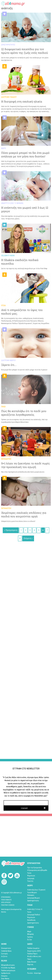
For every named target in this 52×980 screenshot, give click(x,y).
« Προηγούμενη (11, 530)
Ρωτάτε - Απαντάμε (34, 973)
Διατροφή (31, 878)
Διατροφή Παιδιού (34, 915)
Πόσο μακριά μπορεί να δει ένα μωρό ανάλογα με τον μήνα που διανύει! (25, 155)
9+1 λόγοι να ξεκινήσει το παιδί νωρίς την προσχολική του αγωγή (26, 465)
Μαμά (29, 931)
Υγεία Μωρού (32, 893)
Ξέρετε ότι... (9, 365)
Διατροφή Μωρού (33, 898)
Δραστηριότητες (33, 901)
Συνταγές (5, 954)
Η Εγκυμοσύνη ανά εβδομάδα (37, 870)
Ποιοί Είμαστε (6, 900)
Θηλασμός (31, 895)
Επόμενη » (28, 538)
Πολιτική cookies (8, 905)
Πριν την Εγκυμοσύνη (35, 868)
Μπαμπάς (31, 934)
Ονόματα (4, 976)
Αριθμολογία (6, 973)
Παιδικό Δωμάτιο (33, 948)
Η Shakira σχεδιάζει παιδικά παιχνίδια (20, 262)
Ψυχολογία (31, 876)
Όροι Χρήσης (6, 902)
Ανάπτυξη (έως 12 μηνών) (36, 890)
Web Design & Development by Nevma (11, 911)
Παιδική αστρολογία (8, 970)
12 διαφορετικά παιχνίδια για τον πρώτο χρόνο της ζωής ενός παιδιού (25, 51)
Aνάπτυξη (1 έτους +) (35, 909)
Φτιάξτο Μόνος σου (34, 956)
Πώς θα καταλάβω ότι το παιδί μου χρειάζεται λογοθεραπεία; (24, 413)
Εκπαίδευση (31, 920)
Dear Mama (5, 979)
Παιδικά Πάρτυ (32, 954)
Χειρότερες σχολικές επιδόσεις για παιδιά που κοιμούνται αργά (24, 515)
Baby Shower (32, 962)
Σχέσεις (30, 937)
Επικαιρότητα (6, 948)
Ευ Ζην (30, 940)
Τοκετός (30, 881)
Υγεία (29, 873)
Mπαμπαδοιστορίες (8, 965)
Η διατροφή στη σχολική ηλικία (22, 102)
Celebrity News (6, 951)
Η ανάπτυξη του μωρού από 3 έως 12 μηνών (25, 209)
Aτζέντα (4, 956)
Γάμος (29, 959)
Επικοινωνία (6, 897)
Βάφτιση (30, 964)
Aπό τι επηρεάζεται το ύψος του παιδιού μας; (22, 312)
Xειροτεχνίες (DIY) (34, 951)
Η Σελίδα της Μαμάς (8, 968)
